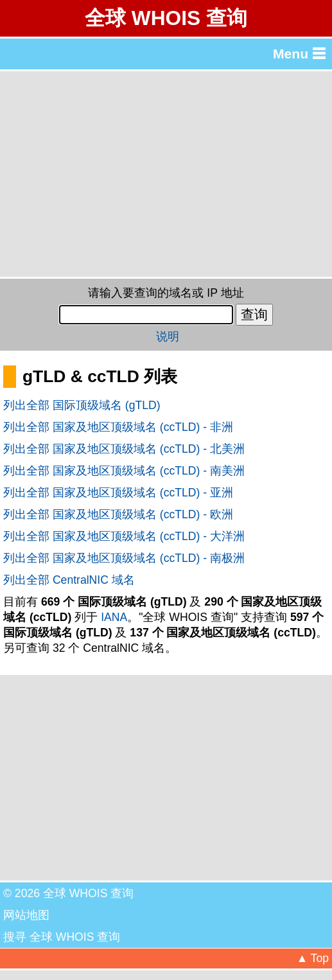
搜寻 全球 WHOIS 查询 (62, 937)
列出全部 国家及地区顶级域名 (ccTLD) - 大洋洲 (124, 536)
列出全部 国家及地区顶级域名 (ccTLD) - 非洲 (118, 427)
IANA (114, 617)
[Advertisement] (166, 174)
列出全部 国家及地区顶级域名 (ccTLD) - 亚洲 (118, 493)
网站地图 (26, 915)
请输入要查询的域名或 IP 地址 (166, 293)
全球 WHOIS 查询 (166, 18)
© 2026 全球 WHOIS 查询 (68, 893)
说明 (168, 337)
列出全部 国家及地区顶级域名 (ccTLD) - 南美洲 (124, 471)
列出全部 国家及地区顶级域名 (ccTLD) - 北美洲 (124, 449)
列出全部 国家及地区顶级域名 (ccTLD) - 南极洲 (124, 558)
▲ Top (313, 958)
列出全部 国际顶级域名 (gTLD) (82, 405)
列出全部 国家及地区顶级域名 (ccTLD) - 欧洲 (118, 514)
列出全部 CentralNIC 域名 (69, 580)
